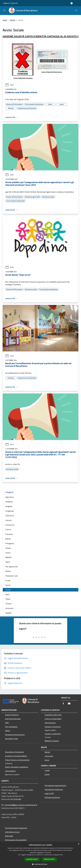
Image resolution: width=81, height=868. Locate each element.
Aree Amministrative (13, 719)
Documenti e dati (11, 739)
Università (9, 608)
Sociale (8, 590)
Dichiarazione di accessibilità (16, 840)
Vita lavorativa (50, 723)
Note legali (9, 836)
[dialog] (40, 855)
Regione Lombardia (10, 3)
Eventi (47, 774)
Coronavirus (10, 525)
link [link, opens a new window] (62, 855)
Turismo (8, 604)
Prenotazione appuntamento (55, 785)
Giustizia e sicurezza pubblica (16, 756)
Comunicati (49, 756)
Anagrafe (9, 506)
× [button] (79, 844)
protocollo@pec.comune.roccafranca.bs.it (21, 805)
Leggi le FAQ (49, 793)
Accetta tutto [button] (32, 859)
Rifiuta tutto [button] (49, 859)
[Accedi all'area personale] (72, 3)
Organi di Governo (12, 715)
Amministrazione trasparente (16, 828)
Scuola (8, 580)
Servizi (8, 585)
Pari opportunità (12, 567)
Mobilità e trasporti (52, 741)
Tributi (8, 599)
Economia (9, 534)
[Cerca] (76, 11)
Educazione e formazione (14, 752)
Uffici (7, 723)
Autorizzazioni (10, 771)
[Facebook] (63, 704)
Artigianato (10, 511)
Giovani (8, 548)
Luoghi (47, 770)
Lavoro (8, 553)
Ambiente (9, 502)
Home (5, 20)
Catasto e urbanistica (53, 734)
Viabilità (8, 613)
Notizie (47, 752)
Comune (8, 520)
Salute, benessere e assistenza (17, 767)
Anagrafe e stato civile (53, 715)
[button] (40, 864)
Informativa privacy (12, 832)
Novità (13, 20)
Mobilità (8, 557)
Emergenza (10, 543)
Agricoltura (10, 497)
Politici (8, 731)
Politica (8, 571)
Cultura (8, 529)
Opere (8, 562)
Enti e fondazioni (11, 727)
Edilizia (8, 539)
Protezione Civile (12, 576)
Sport (7, 594)
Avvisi (9, 85)
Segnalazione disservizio (54, 789)
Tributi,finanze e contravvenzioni (17, 760)
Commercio (10, 516)
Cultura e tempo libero (53, 719)
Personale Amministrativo (15, 735)
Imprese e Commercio (53, 727)
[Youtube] (69, 704)
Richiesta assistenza (52, 797)
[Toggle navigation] (4, 10)
